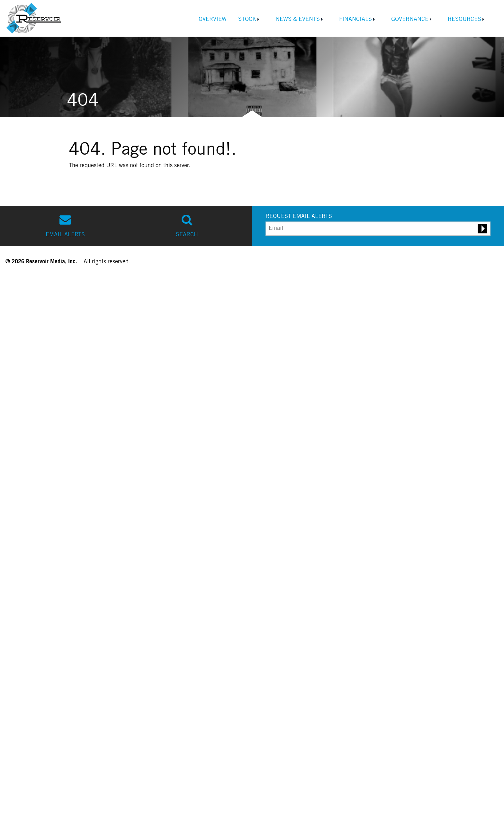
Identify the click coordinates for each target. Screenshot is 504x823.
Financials (355, 20)
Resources (464, 20)
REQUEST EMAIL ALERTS (299, 217)
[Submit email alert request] (482, 229)
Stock (247, 20)
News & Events (298, 20)
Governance (410, 20)
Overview (213, 20)
